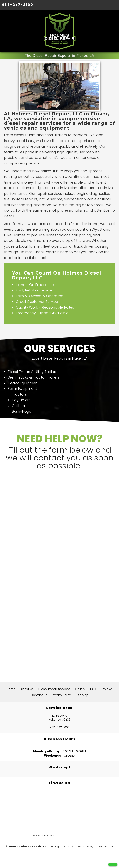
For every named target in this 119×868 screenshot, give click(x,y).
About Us (27, 689)
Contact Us (39, 695)
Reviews (107, 689)
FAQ (93, 689)
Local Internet (104, 847)
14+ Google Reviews (42, 836)
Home (11, 689)
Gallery (80, 689)
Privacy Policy (61, 695)
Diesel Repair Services (54, 689)
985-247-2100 (18, 5)
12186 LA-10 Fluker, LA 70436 (59, 718)
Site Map (82, 695)
